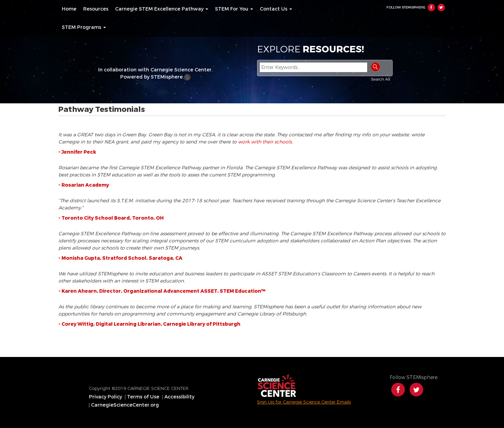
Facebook (431, 7)
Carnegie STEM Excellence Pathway (162, 9)
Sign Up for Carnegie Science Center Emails (304, 402)
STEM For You (234, 9)
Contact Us (276, 9)
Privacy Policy (105, 397)
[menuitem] (69, 9)
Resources (96, 9)
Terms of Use (143, 397)
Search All (381, 79)
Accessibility (179, 397)
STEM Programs (84, 28)
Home (69, 9)
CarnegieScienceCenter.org (125, 405)
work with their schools (265, 142)
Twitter (441, 7)
